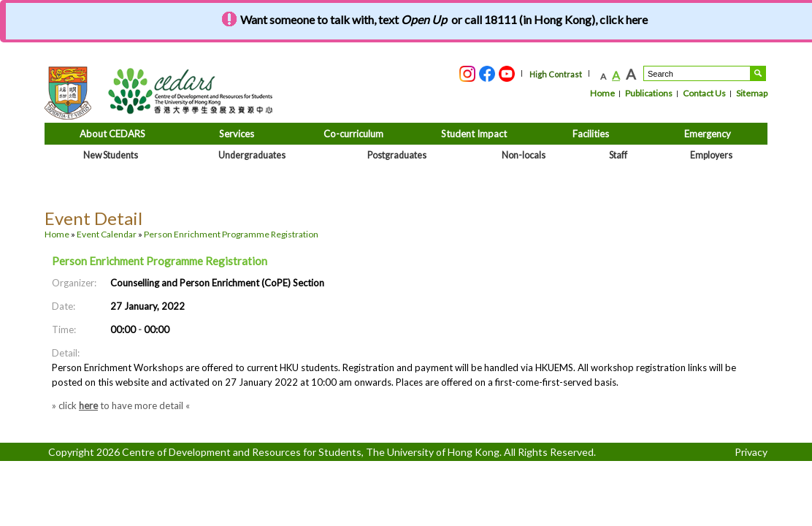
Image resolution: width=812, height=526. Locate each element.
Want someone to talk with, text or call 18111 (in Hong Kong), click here (444, 19)
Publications (649, 93)
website (132, 382)
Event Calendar (107, 234)
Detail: (66, 353)
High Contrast (556, 74)
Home (602, 93)
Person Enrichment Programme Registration (231, 234)
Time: (64, 329)
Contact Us (704, 93)
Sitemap (752, 93)
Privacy (751, 452)
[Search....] (697, 73)
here (88, 405)
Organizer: (74, 283)
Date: (64, 306)
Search (758, 73)
